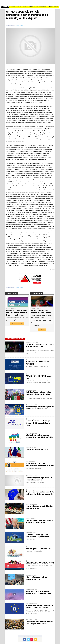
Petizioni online (12, 293)
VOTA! (42, 330)
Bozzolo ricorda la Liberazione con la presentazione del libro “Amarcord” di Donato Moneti (28, 7)
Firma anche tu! (17, 324)
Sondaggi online (37, 293)
